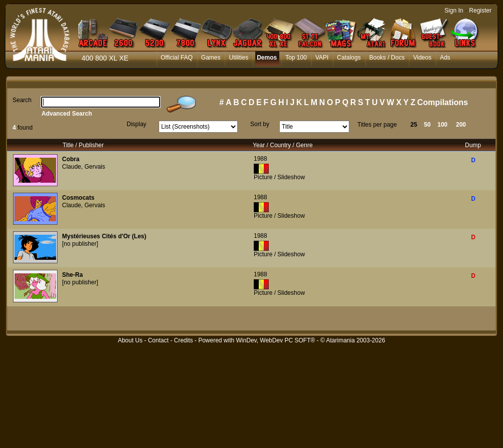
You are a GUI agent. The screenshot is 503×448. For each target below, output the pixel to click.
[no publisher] (80, 244)
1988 (261, 159)
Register (480, 11)
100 (442, 125)
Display (136, 124)
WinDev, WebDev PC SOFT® (276, 340)
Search (22, 100)
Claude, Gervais (84, 167)
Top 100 (296, 58)
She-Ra (72, 275)
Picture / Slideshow (279, 177)
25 (414, 125)
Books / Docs (387, 58)
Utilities (238, 58)
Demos (267, 58)
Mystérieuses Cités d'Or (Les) (104, 236)
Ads (445, 58)
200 (461, 125)
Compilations (443, 102)
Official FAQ (177, 58)
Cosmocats (78, 198)
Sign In (454, 11)
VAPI (322, 58)
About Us (130, 340)
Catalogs (349, 58)
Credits (183, 340)
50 (427, 125)
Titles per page (377, 125)
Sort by (260, 124)
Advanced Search (67, 114)
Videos (422, 58)
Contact (158, 340)
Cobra (71, 159)
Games (211, 58)
